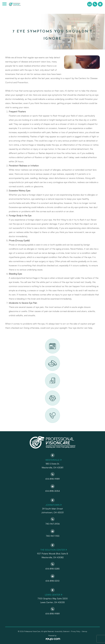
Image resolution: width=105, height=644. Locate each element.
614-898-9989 (53, 479)
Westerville (52, 460)
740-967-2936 (52, 524)
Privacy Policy (76, 631)
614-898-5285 (52, 569)
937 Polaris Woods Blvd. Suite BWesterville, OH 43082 (52, 555)
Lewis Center (53, 595)
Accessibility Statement (62, 631)
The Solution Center (53, 550)
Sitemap (84, 631)
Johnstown (53, 505)
